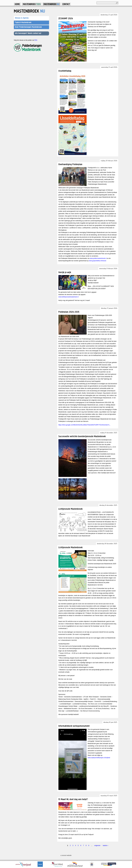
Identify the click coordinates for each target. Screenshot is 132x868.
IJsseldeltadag (65, 71)
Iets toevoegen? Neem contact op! (28, 33)
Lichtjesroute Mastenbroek (71, 509)
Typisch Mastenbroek (23, 22)
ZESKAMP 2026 (66, 18)
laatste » (105, 846)
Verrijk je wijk (65, 272)
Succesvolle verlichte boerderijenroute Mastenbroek (82, 436)
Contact (66, 4)
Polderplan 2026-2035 (69, 312)
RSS (36, 40)
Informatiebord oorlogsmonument (74, 726)
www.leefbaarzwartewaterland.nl (69, 297)
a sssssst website (66, 855)
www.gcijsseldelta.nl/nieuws (98, 261)
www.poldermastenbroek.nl (98, 258)
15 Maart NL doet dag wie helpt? (73, 799)
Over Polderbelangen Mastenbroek (28, 27)
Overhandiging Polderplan (70, 164)
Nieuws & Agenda (22, 18)
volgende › (98, 846)
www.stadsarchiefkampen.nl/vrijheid (99, 758)
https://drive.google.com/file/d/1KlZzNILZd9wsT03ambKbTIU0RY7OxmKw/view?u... (85, 425)
